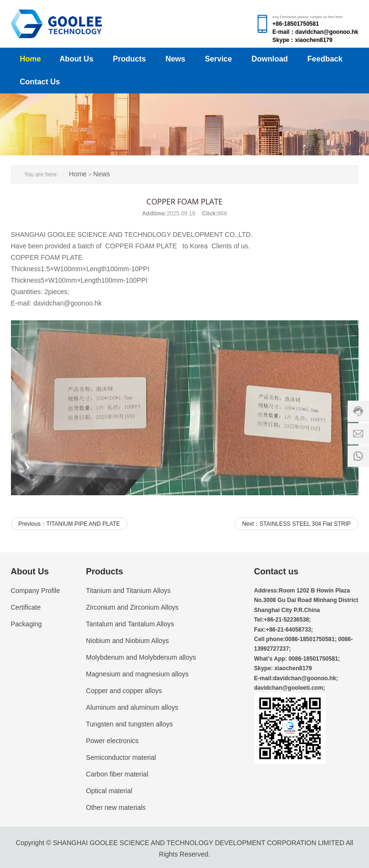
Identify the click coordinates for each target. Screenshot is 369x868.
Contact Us (40, 82)
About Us (76, 59)
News (175, 59)
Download (269, 59)
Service (218, 59)
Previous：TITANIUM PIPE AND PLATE (70, 524)
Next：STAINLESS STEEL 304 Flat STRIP (296, 524)
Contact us (276, 572)
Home (30, 59)
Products (129, 59)
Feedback (325, 59)
